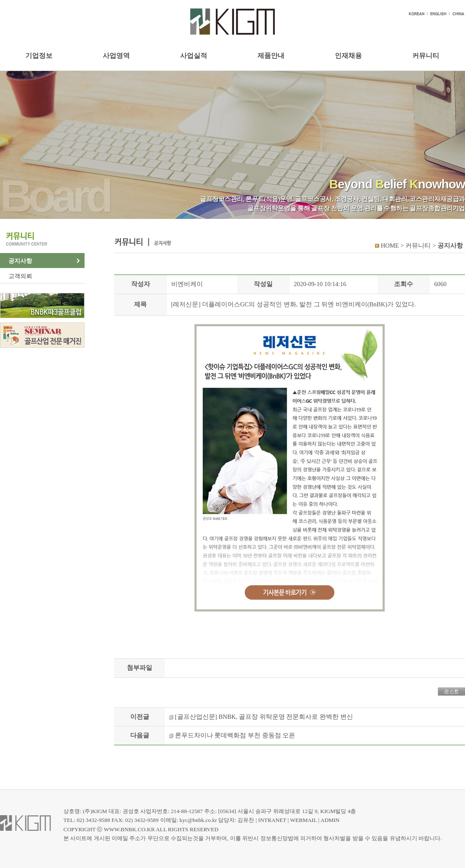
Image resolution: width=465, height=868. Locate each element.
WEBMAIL (303, 820)
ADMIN (330, 820)
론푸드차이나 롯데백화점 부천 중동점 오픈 (235, 735)
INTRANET (272, 820)
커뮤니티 (426, 56)
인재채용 (348, 56)
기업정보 (39, 56)
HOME (390, 246)
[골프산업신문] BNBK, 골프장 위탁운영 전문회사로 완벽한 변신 (264, 717)
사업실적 (194, 56)
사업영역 (116, 56)
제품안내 (271, 56)
